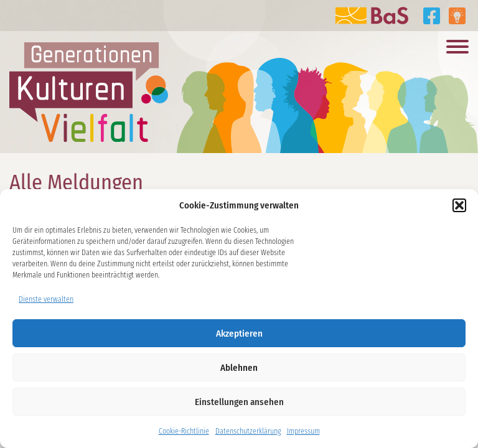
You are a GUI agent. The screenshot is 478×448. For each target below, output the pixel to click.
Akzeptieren (239, 334)
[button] (459, 205)
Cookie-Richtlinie (184, 431)
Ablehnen (239, 368)
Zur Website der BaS (372, 16)
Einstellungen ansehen (239, 402)
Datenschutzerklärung (248, 431)
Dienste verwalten (46, 299)
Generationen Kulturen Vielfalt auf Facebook (432, 16)
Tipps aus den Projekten (457, 16)
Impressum (303, 431)
